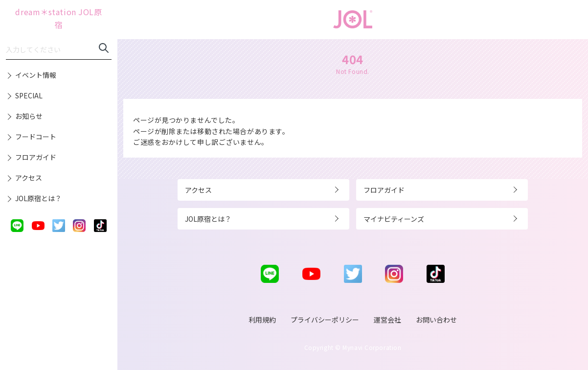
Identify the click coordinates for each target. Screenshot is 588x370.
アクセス (198, 190)
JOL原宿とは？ (208, 219)
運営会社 (387, 320)
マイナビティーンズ (394, 219)
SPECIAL (29, 95)
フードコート (36, 137)
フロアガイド (384, 190)
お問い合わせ (436, 320)
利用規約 (262, 320)
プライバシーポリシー (325, 320)
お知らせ (29, 116)
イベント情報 (36, 75)
